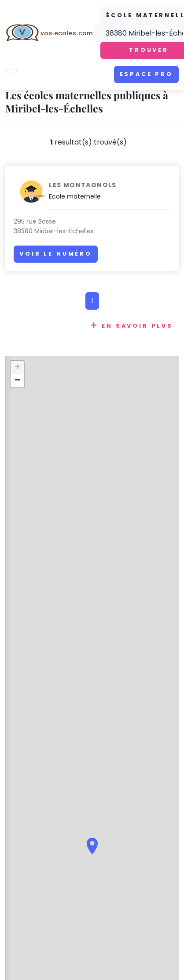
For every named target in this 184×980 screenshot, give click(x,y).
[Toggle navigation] (11, 71)
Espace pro (146, 74)
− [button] (17, 381)
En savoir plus (137, 326)
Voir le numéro (56, 254)
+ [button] (17, 368)
